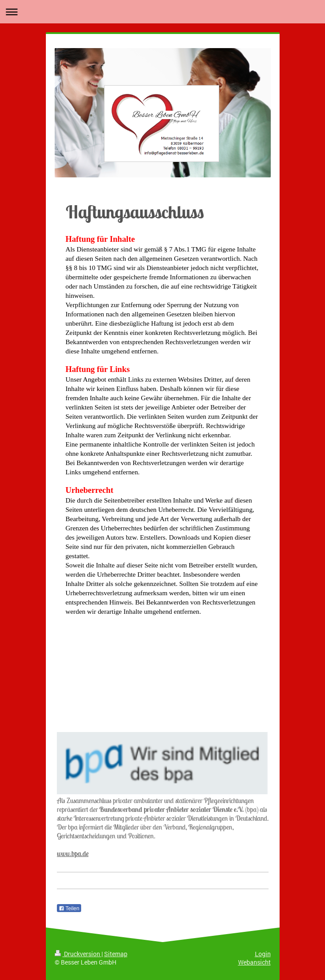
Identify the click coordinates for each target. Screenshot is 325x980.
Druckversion (78, 954)
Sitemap (116, 954)
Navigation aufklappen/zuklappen (162, 12)
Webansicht (254, 962)
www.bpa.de (73, 853)
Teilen (69, 909)
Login (263, 954)
